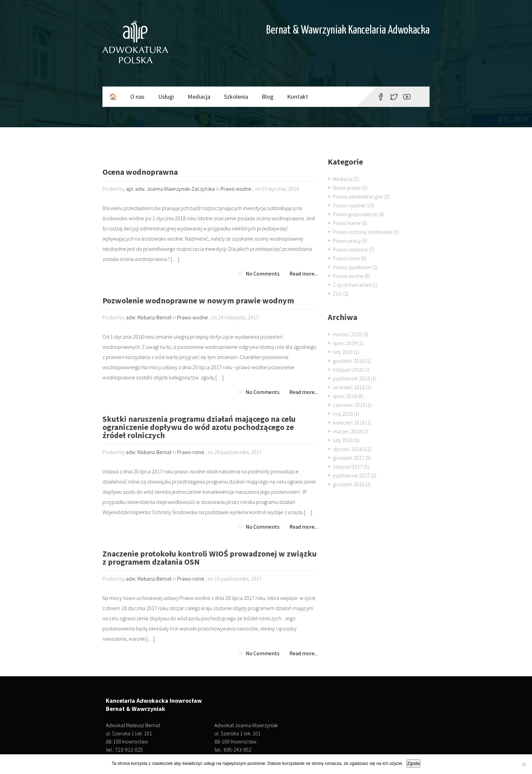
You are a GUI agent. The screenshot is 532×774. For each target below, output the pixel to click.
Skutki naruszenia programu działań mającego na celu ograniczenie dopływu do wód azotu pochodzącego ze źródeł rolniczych (199, 428)
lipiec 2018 (345, 396)
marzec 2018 (347, 431)
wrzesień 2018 (349, 387)
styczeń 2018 (347, 449)
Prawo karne (347, 223)
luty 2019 (343, 352)
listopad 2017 (348, 467)
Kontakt (298, 97)
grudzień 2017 (349, 458)
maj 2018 (343, 414)
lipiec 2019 (345, 343)
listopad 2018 (348, 370)
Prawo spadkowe (352, 267)
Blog (268, 97)
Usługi (166, 97)
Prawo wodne (236, 189)
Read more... (303, 273)
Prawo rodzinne (350, 249)
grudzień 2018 (349, 361)
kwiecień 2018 (349, 422)
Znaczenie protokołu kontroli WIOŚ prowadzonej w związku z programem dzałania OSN (210, 558)
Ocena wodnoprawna (140, 173)
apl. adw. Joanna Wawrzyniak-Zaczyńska (170, 189)
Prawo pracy (347, 241)
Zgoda (413, 763)
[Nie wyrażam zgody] (524, 764)
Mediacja (199, 97)
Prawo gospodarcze (355, 214)
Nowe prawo (347, 188)
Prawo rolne (191, 452)
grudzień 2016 (349, 484)
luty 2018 (343, 440)
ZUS (337, 294)
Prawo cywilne (349, 205)
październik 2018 (351, 378)
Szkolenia (236, 97)
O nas (137, 97)
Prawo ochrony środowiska (363, 232)
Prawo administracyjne (358, 196)
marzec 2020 (347, 334)
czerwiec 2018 (349, 405)
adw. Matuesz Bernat (149, 317)
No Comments (263, 273)
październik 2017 (351, 475)
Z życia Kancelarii (352, 285)
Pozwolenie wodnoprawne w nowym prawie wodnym (198, 301)
